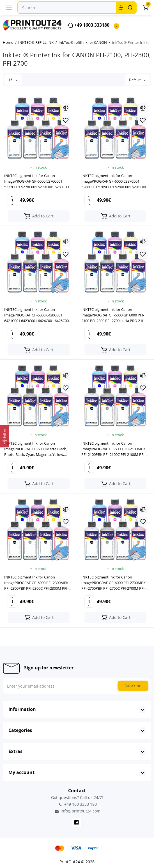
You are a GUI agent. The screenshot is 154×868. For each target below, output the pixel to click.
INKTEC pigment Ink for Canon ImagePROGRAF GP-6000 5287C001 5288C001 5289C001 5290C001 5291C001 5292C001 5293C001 (115, 181)
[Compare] (66, 108)
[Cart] (145, 8)
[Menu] (9, 8)
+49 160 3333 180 (77, 804)
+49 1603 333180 (88, 25)
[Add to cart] (39, 216)
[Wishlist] (66, 120)
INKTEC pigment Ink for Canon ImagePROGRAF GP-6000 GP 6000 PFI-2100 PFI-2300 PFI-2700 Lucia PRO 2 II (113, 315)
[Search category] (121, 8)
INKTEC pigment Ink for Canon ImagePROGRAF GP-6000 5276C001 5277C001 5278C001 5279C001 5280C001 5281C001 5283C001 (37, 181)
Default (137, 80)
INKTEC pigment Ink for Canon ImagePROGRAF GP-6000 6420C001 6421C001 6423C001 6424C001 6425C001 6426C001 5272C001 (37, 315)
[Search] (130, 8)
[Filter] (4, 436)
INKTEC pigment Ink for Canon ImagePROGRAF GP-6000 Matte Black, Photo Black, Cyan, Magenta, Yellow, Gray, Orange (35, 449)
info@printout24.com (77, 811)
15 (13, 80)
